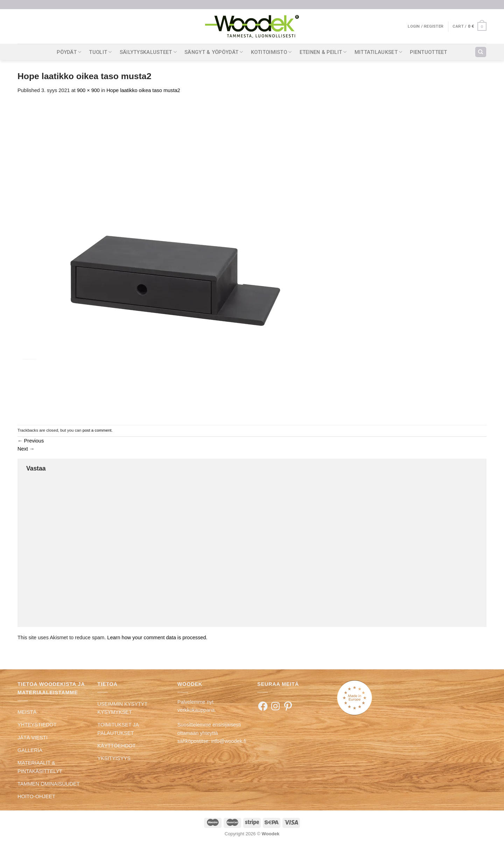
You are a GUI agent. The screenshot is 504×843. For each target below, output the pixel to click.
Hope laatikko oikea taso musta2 (143, 90)
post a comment (97, 430)
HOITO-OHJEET (36, 796)
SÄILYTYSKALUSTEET (148, 52)
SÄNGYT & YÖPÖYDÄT (214, 52)
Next (26, 449)
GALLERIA (30, 750)
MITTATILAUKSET (379, 52)
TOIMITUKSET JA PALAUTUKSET (118, 729)
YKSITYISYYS (114, 758)
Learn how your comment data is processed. (157, 638)
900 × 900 (88, 90)
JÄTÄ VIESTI (33, 738)
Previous (31, 441)
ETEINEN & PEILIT (323, 52)
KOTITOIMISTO (271, 52)
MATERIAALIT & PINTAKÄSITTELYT (40, 767)
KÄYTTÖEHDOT (116, 746)
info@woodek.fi (229, 741)
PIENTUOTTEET (429, 52)
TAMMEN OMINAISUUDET (49, 784)
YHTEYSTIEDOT (37, 725)
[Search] (481, 52)
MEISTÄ (27, 712)
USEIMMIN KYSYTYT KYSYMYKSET (122, 708)
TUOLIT (100, 52)
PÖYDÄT (69, 52)
